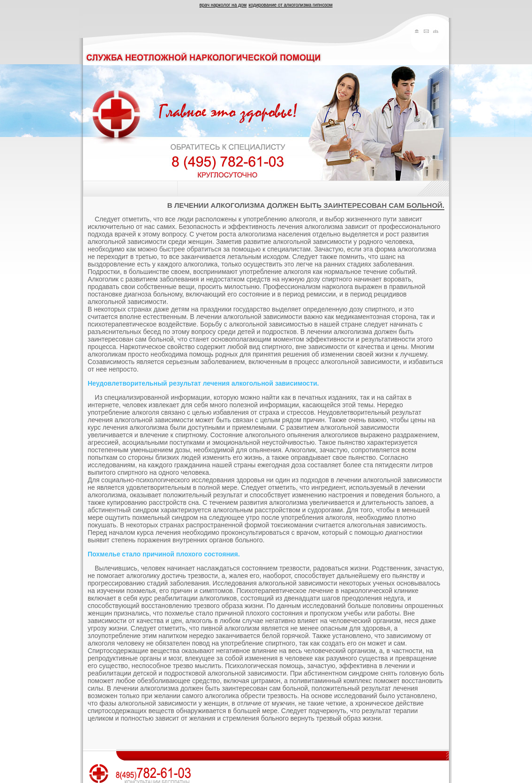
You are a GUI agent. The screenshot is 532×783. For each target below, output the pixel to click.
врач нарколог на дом (223, 5)
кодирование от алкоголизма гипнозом (290, 5)
